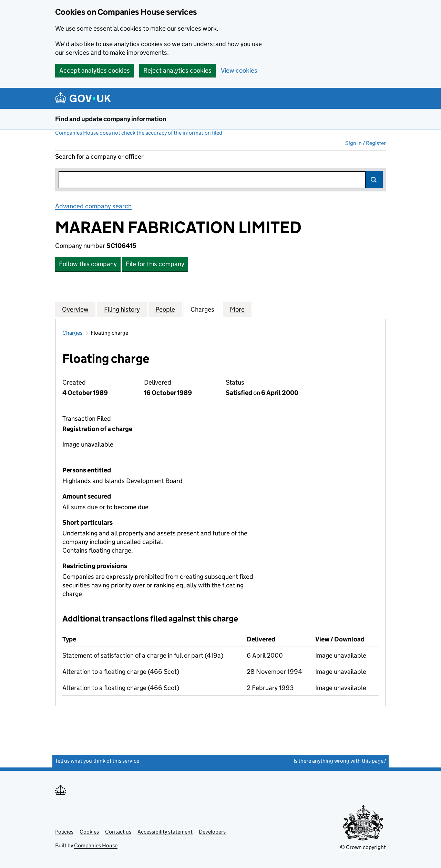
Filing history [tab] (122, 309)
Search (374, 180)
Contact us (118, 832)
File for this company (155, 264)
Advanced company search (93, 206)
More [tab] (237, 309)
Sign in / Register (366, 143)
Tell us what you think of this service (97, 761)
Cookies (89, 832)
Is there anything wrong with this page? (340, 761)
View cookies (239, 70)
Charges (72, 333)
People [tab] (165, 309)
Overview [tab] (75, 309)
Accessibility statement (165, 832)
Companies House (96, 845)
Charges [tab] (202, 309)
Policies (64, 832)
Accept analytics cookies (95, 70)
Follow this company (88, 264)
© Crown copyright (363, 847)
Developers (212, 832)
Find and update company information (111, 119)
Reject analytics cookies (177, 70)
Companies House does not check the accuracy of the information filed (139, 133)
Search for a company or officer (99, 156)
